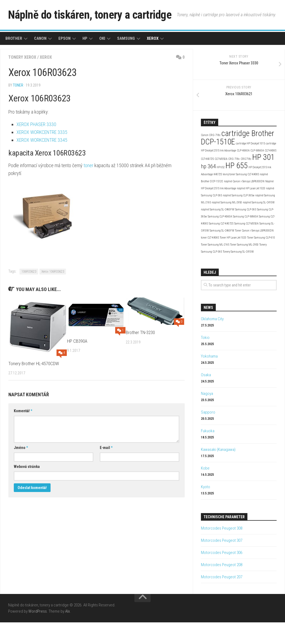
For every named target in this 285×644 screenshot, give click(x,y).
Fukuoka (208, 453)
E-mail (106, 469)
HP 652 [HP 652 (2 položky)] (221, 189)
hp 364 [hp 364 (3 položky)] (208, 188)
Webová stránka (27, 488)
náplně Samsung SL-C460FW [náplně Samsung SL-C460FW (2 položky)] (218, 231)
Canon (40, 60)
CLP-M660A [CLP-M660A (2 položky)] (257, 172)
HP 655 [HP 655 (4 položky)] (237, 187)
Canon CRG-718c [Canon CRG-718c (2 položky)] (211, 157)
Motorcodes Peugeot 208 (222, 586)
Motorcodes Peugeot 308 (222, 550)
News (208, 329)
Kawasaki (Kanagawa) (218, 471)
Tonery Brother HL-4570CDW (34, 385)
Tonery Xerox (22, 79)
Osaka (206, 397)
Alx (67, 633)
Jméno (21, 469)
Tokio (205, 359)
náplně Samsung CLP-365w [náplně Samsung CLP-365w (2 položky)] (239, 217)
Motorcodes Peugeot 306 (222, 574)
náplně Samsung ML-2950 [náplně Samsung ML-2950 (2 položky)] (227, 224)
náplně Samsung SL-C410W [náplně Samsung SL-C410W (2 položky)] (259, 224)
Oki (102, 60)
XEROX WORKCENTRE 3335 (42, 154)
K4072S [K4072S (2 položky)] (218, 196)
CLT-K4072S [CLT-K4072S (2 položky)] (207, 181)
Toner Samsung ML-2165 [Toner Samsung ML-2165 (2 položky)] (215, 266)
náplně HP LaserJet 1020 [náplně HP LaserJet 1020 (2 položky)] (251, 210)
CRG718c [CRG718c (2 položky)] (246, 181)
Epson (64, 60)
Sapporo (208, 434)
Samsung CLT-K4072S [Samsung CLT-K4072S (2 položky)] (221, 245)
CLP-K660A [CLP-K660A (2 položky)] (243, 172)
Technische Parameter (224, 539)
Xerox (153, 60)
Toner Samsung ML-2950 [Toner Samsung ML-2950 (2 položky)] (244, 266)
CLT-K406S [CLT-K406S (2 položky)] (271, 172)
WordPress (38, 633)
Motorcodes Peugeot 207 (222, 599)
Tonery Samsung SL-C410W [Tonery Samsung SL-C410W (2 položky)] (238, 273)
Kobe (205, 490)
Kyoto (206, 508)
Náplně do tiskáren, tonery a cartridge (91, 15)
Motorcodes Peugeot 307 (222, 562)
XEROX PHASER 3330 (37, 146)
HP (85, 60)
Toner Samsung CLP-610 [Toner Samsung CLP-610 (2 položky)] (261, 259)
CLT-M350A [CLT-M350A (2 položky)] (221, 181)
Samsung (126, 60)
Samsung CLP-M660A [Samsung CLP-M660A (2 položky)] (245, 238)
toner (18, 107)
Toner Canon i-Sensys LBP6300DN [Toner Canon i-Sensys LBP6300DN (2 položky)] (254, 252)
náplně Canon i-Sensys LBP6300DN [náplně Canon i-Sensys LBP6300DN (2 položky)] (244, 203)
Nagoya (207, 415)
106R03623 (29, 293)
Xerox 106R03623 (53, 293)
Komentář (23, 432)
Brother (14, 60)
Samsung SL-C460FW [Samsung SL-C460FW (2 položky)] (222, 252)
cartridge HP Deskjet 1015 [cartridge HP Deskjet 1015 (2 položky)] (250, 165)
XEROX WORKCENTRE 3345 (42, 162)
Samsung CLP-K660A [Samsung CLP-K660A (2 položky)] (220, 238)
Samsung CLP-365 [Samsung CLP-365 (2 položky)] (246, 231)
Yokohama (209, 378)
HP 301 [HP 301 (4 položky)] (263, 179)
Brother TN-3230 (140, 354)
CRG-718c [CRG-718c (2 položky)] (234, 181)
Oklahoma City (212, 341)
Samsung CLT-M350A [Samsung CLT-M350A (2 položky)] (246, 245)
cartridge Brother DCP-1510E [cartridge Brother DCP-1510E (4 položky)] (238, 159)
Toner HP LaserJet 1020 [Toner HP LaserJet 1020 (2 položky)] (233, 259)
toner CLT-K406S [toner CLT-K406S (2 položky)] (210, 259)
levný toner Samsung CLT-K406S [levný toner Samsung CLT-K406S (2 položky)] (241, 196)
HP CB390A (77, 363)
